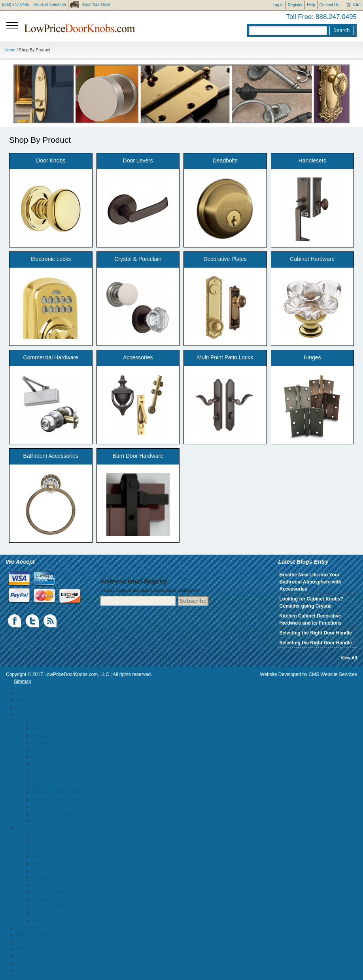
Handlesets (312, 161)
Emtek (38, 863)
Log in (278, 5)
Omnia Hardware (50, 892)
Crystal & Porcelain (138, 259)
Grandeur (42, 870)
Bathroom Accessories (51, 456)
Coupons (25, 956)
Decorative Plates (225, 259)
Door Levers (138, 161)
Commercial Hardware (51, 357)
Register (295, 5)
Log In (22, 693)
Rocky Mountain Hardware (60, 906)
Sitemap (23, 682)
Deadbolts (225, 161)
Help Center (28, 949)
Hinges (312, 357)
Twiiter (33, 621)
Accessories (138, 357)
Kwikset (40, 878)
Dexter (39, 856)
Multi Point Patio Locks (225, 357)
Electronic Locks (51, 259)
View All (349, 658)
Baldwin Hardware (51, 835)
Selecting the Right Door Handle (315, 633)
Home (10, 50)
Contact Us (329, 5)
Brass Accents (47, 842)
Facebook (15, 621)
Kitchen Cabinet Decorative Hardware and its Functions (310, 619)
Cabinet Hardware (312, 259)
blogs (51, 621)
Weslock (41, 913)
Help (311, 5)
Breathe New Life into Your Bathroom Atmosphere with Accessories (310, 582)
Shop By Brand (32, 828)
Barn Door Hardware (138, 456)
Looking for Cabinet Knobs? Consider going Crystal (311, 602)
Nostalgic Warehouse (54, 885)
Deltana (40, 849)
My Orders (27, 970)
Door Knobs (51, 161)
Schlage (40, 899)
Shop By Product (34, 714)
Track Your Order (96, 5)
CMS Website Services (333, 674)
